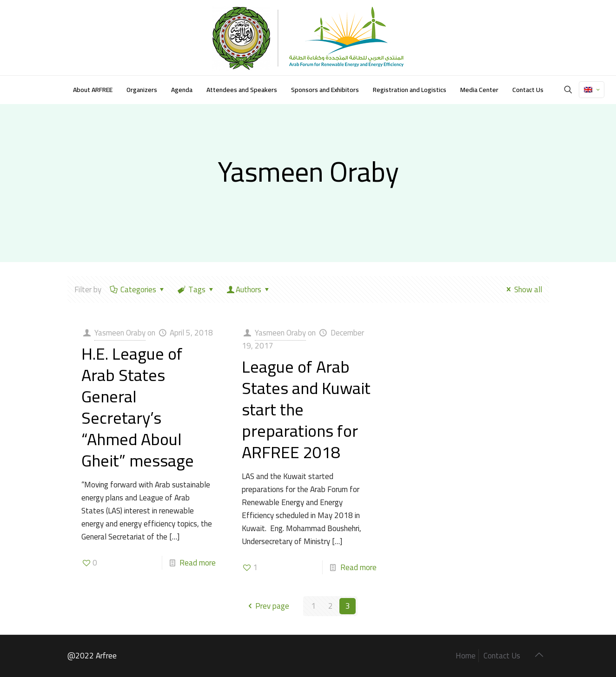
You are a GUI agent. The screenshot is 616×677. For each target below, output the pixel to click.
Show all (523, 289)
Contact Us (502, 656)
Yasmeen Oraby (120, 333)
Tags (196, 289)
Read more (198, 563)
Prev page (267, 606)
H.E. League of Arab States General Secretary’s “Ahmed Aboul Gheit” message (138, 407)
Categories (138, 289)
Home (466, 656)
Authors (249, 289)
